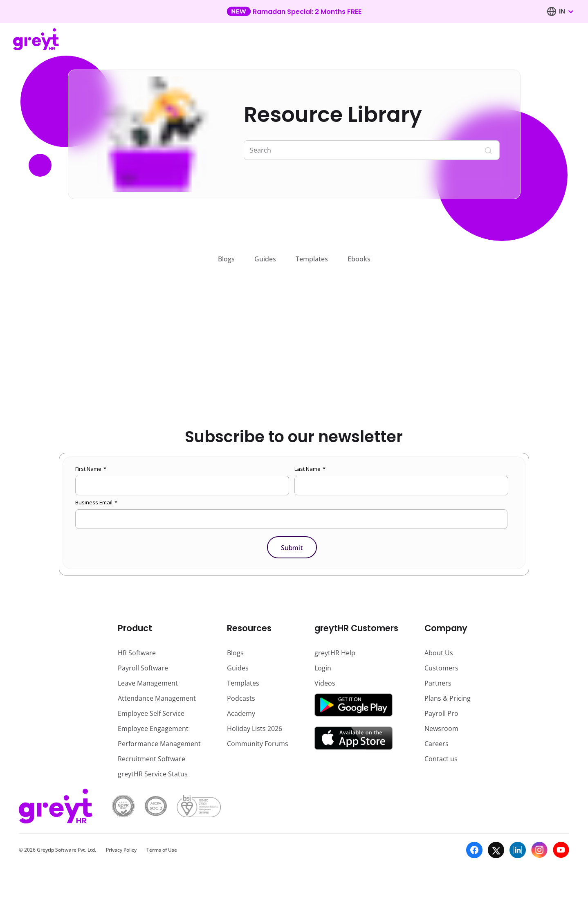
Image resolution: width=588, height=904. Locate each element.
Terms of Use (162, 850)
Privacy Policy (121, 850)
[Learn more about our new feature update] (294, 11)
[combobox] (566, 11)
